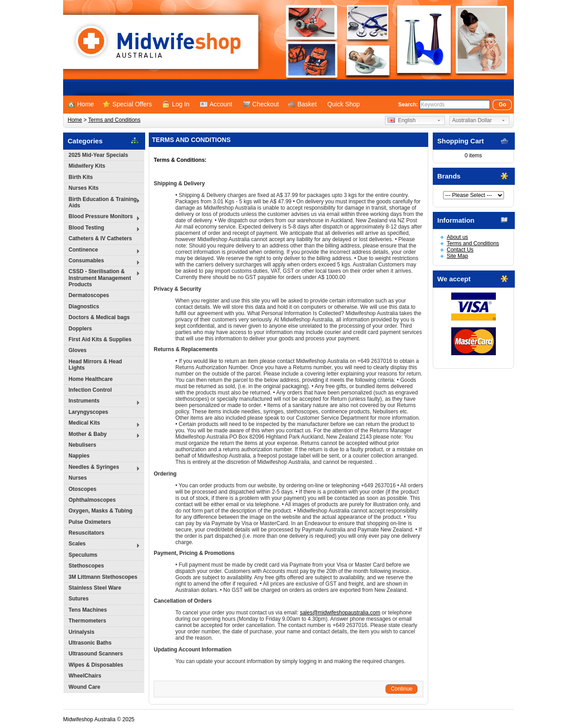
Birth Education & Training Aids (102, 202)
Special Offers (127, 104)
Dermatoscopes (89, 295)
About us (457, 237)
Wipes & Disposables (96, 665)
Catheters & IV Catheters (100, 238)
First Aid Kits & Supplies (100, 339)
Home (81, 104)
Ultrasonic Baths (90, 643)
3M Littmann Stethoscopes (103, 577)
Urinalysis (81, 632)
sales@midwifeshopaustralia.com (340, 613)
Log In (176, 104)
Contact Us (460, 250)
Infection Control (90, 390)
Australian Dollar (472, 120)
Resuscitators (86, 533)
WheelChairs (85, 676)
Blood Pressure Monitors (102, 217)
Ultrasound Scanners (96, 654)
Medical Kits (102, 424)
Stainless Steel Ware (95, 588)
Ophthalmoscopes (92, 500)
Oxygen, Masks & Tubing (101, 511)
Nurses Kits (84, 188)
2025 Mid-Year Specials (98, 155)
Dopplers (80, 329)
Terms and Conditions (114, 120)
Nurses (78, 478)
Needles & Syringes (102, 468)
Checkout (261, 104)
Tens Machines (88, 610)
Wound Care (84, 687)
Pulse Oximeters (90, 522)
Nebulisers (82, 445)
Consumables (102, 262)
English (402, 120)
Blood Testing (102, 229)
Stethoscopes (86, 566)
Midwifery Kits (87, 166)
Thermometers (87, 621)
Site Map (457, 256)
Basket (302, 104)
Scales (102, 545)
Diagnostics (84, 307)
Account (216, 104)
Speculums (83, 555)
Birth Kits (81, 177)
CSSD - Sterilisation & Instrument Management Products (102, 278)
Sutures (79, 599)
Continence (102, 251)
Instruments (102, 402)
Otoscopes (82, 489)
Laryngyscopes (88, 412)
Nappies (79, 456)
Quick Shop (343, 104)
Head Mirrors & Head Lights (95, 365)
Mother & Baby (102, 435)
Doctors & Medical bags (99, 317)
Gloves (78, 350)
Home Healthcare (91, 379)
